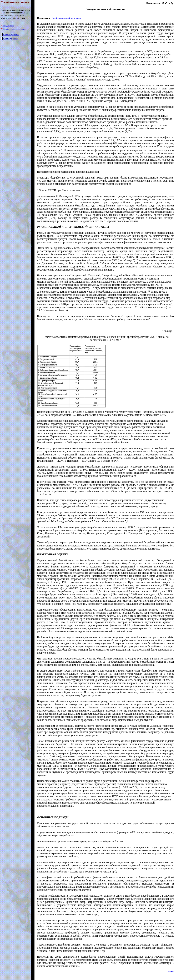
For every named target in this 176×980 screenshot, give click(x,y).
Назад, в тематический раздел (14, 29)
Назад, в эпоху (8, 26)
